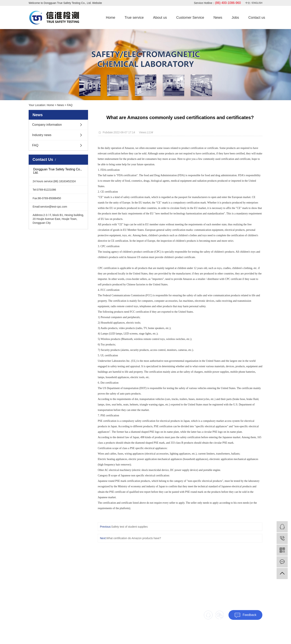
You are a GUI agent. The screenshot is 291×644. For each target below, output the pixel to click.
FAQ (70, 105)
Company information (47, 125)
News (218, 18)
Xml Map (258, 633)
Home (110, 18)
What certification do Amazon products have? (134, 538)
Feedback (245, 615)
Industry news (42, 135)
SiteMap (247, 633)
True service (134, 18)
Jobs (235, 18)
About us (160, 18)
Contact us (257, 18)
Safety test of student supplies (129, 527)
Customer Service (190, 18)
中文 (248, 3)
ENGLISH (257, 3)
